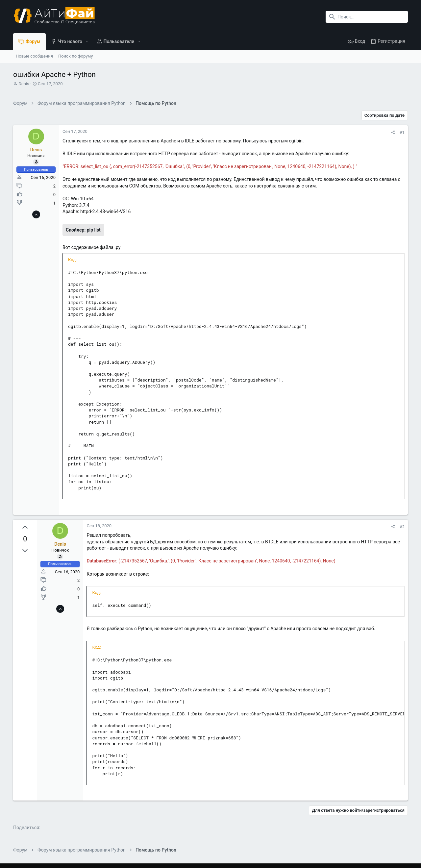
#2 (402, 527)
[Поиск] (367, 17)
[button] (87, 41)
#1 (402, 132)
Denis (24, 84)
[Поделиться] (393, 132)
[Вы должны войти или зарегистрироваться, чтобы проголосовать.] (25, 529)
